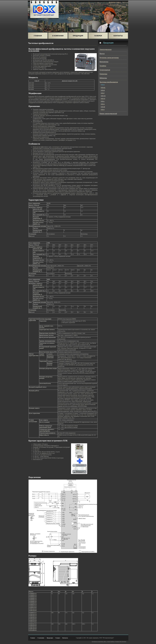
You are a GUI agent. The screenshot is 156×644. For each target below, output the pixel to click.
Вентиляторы (104, 62)
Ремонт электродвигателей (108, 114)
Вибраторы (103, 78)
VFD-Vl (103, 99)
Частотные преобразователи (109, 82)
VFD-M (103, 107)
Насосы (102, 54)
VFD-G (103, 104)
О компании (41, 638)
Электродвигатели (106, 50)
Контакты (118, 36)
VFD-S (103, 110)
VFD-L (103, 101)
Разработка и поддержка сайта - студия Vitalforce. (103, 642)
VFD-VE (103, 96)
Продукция (78, 36)
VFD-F (103, 93)
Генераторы (103, 74)
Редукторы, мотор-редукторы (109, 58)
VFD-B (103, 90)
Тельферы (103, 66)
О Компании (58, 36)
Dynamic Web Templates (121, 642)
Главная (38, 36)
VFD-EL (103, 88)
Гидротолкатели (105, 70)
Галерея (98, 36)
